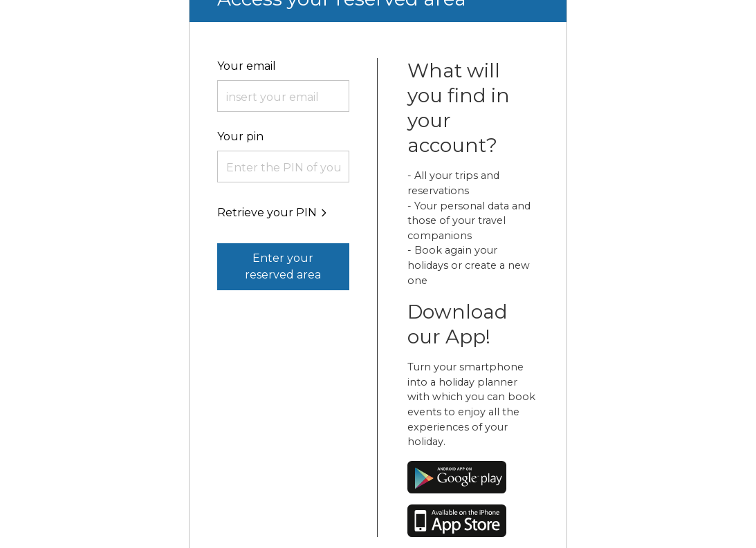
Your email (247, 66)
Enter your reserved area (283, 266)
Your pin (240, 136)
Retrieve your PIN (273, 212)
